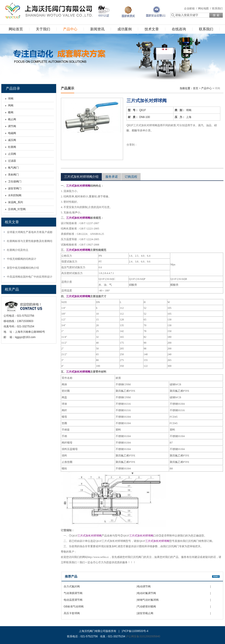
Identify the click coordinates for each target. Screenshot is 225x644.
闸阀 (11, 105)
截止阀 (12, 119)
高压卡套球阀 (72, 613)
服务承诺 (112, 177)
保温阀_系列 (15, 202)
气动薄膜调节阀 (73, 593)
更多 (216, 577)
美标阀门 (13, 175)
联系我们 (217, 8)
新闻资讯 (97, 29)
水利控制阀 (15, 195)
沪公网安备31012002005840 (143, 636)
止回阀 (12, 154)
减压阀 (12, 140)
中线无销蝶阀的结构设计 (22, 259)
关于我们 (43, 29)
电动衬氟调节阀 (147, 593)
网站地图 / (205, 8)
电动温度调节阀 (73, 600)
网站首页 (16, 29)
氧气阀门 (13, 168)
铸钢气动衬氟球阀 (148, 600)
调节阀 (12, 126)
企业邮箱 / (190, 8)
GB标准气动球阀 (74, 607)
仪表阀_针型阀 (17, 209)
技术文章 (152, 29)
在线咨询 (179, 29)
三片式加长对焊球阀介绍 (81, 177)
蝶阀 (11, 112)
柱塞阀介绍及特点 (18, 250)
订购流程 (131, 177)
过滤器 (12, 161)
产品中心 (70, 29)
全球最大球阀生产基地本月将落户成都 (30, 232)
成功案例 (125, 29)
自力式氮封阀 (72, 586)
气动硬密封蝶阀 (147, 607)
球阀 (11, 99)
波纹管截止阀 (145, 613)
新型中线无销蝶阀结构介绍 (23, 268)
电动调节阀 (144, 586)
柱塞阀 (12, 147)
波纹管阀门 (15, 188)
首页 (196, 88)
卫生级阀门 (15, 182)
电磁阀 (12, 133)
